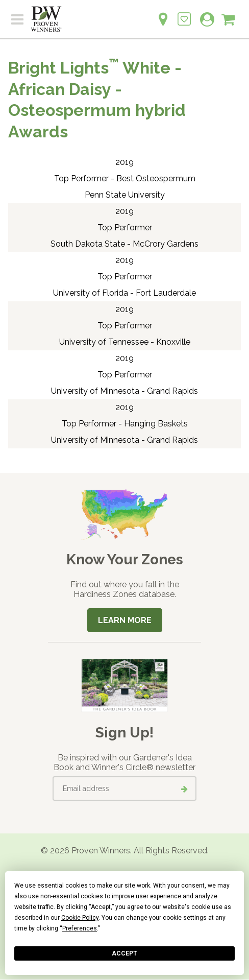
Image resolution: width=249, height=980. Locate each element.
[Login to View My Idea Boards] (184, 14)
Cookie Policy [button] (80, 918)
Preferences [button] (80, 928)
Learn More (125, 620)
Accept (124, 953)
